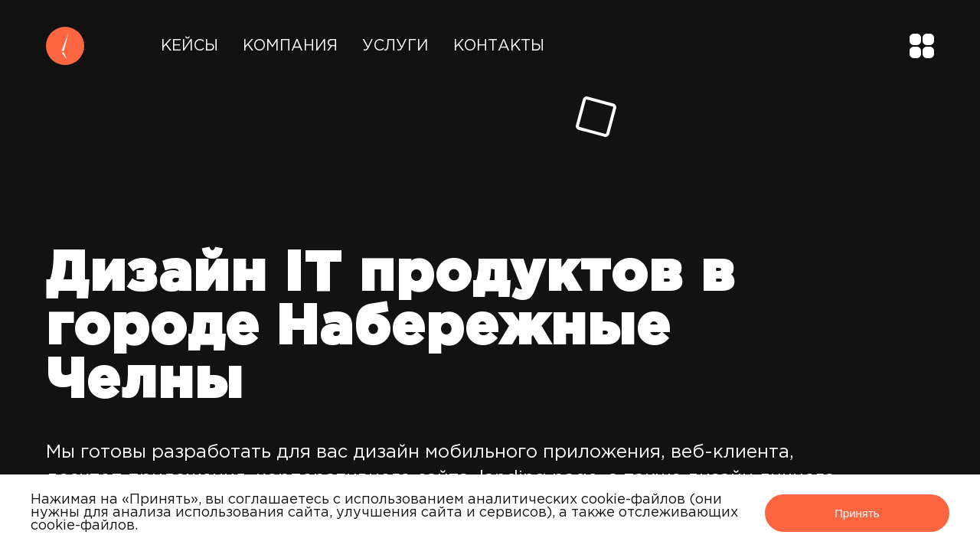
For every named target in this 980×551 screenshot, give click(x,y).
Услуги (395, 46)
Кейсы (189, 46)
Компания (290, 46)
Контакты (499, 46)
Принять (857, 513)
